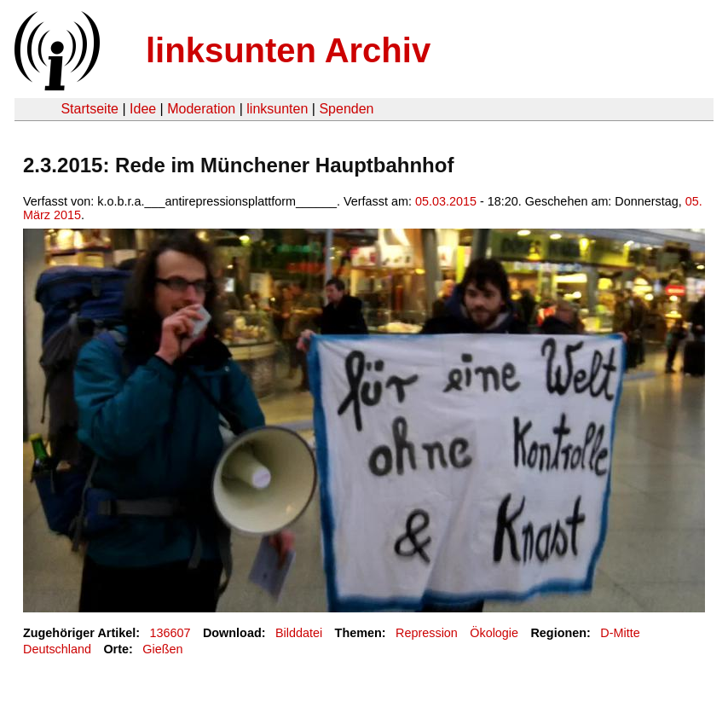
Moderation (201, 109)
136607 (170, 633)
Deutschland (57, 649)
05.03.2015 (446, 201)
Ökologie (494, 633)
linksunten (277, 109)
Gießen (162, 649)
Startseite (90, 109)
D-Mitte (620, 633)
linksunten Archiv (288, 50)
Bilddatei (299, 633)
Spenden (346, 109)
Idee (143, 109)
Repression (427, 633)
